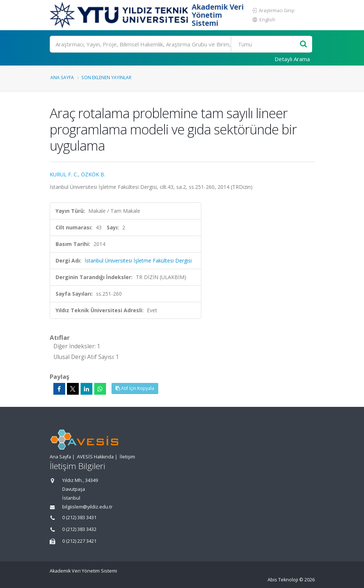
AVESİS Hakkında (95, 457)
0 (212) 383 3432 (79, 529)
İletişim (127, 457)
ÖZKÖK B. (93, 174)
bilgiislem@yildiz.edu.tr (87, 507)
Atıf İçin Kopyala (135, 388)
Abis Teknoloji (283, 580)
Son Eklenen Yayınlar (106, 77)
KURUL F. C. (64, 174)
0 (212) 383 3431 (79, 517)
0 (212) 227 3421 (79, 541)
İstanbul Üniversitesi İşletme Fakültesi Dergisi (138, 260)
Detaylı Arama (292, 59)
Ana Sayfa (62, 77)
